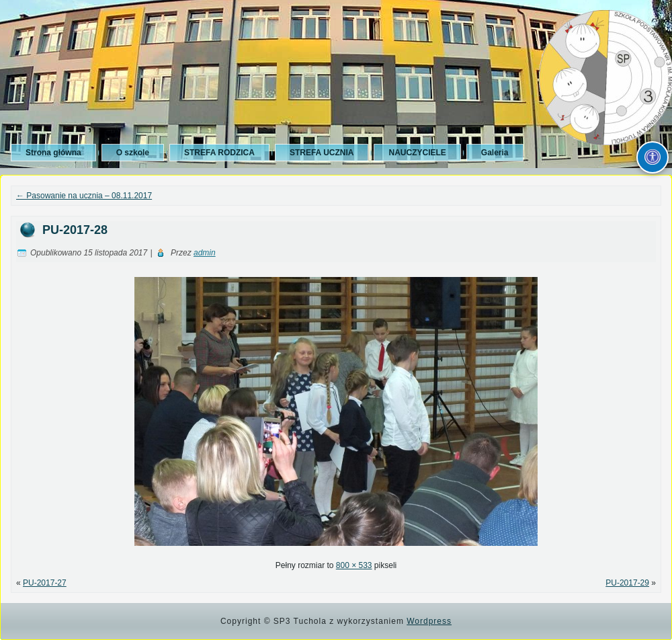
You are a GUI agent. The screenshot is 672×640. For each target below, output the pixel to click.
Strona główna (53, 153)
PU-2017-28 (75, 230)
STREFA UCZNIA (322, 153)
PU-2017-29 (627, 583)
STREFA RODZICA (219, 153)
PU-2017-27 (45, 583)
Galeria (495, 153)
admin (205, 253)
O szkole (133, 153)
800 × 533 (354, 565)
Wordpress (429, 621)
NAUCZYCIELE (417, 153)
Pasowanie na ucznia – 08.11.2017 (84, 196)
